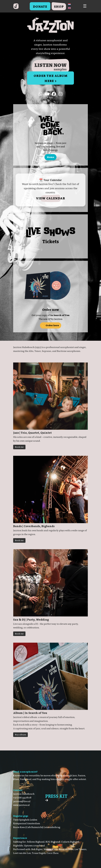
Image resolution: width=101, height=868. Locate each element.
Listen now (50, 67)
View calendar (50, 198)
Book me (19, 447)
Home (50, 157)
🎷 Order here (51, 325)
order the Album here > (51, 78)
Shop (59, 7)
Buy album (20, 735)
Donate (40, 7)
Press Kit (56, 798)
